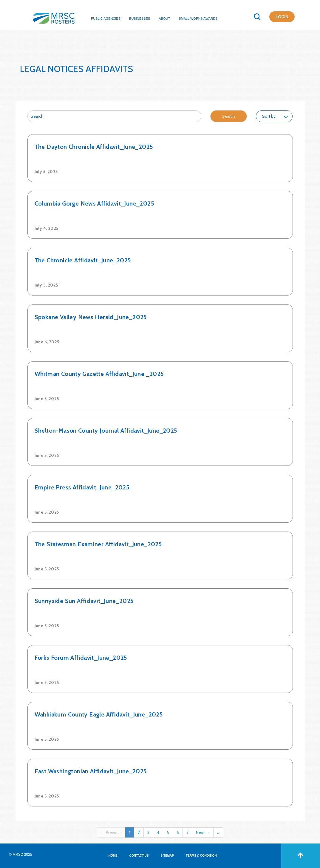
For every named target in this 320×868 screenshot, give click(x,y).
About (164, 19)
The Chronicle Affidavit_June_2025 (83, 260)
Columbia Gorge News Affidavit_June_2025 (95, 203)
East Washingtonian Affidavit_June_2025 (91, 771)
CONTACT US (139, 856)
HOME (113, 856)
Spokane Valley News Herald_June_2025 (91, 317)
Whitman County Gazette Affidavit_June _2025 (99, 374)
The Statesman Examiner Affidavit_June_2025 (98, 544)
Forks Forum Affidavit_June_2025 (81, 658)
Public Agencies (106, 19)
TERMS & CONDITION (201, 856)
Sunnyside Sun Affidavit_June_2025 (84, 601)
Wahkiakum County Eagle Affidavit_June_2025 (99, 714)
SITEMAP (167, 856)
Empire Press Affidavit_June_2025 (82, 487)
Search (229, 116)
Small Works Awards (198, 19)
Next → (203, 832)
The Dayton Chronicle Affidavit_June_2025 (94, 147)
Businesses (140, 19)
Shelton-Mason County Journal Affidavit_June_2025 (106, 431)
